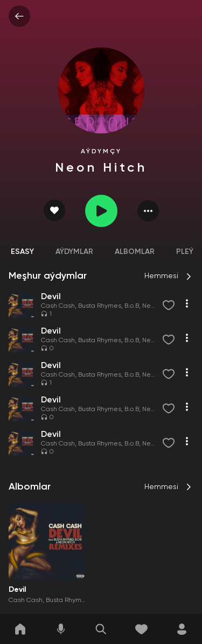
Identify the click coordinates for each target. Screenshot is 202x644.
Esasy (22, 252)
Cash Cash (58, 306)
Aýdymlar (74, 252)
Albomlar (135, 252)
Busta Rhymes (100, 306)
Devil (18, 590)
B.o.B (132, 306)
